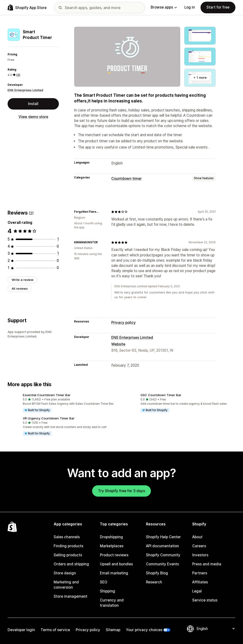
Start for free (218, 7)
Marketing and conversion (66, 585)
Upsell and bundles (116, 564)
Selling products (68, 555)
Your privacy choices (144, 630)
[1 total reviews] (58, 239)
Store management (70, 596)
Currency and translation (112, 603)
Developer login (21, 630)
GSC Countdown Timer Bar (161, 395)
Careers (199, 546)
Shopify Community (163, 555)
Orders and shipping (71, 564)
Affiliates (200, 582)
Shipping (107, 591)
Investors (200, 555)
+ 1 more (200, 77)
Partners (200, 573)
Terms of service (55, 630)
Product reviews (114, 555)
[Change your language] (215, 629)
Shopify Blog (157, 573)
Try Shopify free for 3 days (121, 491)
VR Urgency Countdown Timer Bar (49, 418)
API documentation (162, 546)
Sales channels (67, 537)
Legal (197, 591)
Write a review (23, 280)
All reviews (20, 288)
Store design (65, 573)
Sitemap (113, 630)
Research (154, 582)
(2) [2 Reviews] (18, 75)
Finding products (68, 546)
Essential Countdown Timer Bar (47, 395)
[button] (63, 403)
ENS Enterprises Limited (25, 90)
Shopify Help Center (163, 537)
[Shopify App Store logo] (27, 7)
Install (33, 104)
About (197, 537)
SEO (104, 582)
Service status (205, 600)
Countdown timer (126, 179)
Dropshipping (111, 537)
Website (118, 344)
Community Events (162, 564)
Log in (190, 7)
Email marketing (114, 573)
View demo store (33, 117)
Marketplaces (112, 546)
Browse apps (164, 7)
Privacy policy (124, 323)
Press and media (207, 564)
